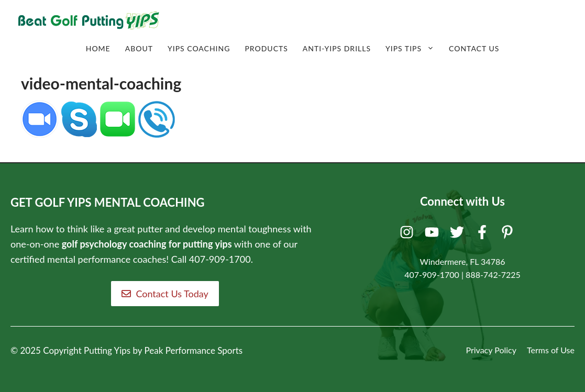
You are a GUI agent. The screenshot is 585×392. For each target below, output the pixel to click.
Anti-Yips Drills (337, 48)
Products (266, 48)
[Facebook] (484, 234)
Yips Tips (413, 49)
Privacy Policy (491, 350)
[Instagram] (408, 234)
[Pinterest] (509, 234)
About (139, 48)
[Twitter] (459, 234)
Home (98, 48)
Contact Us (474, 48)
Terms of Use (551, 350)
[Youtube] (433, 234)
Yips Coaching (199, 48)
